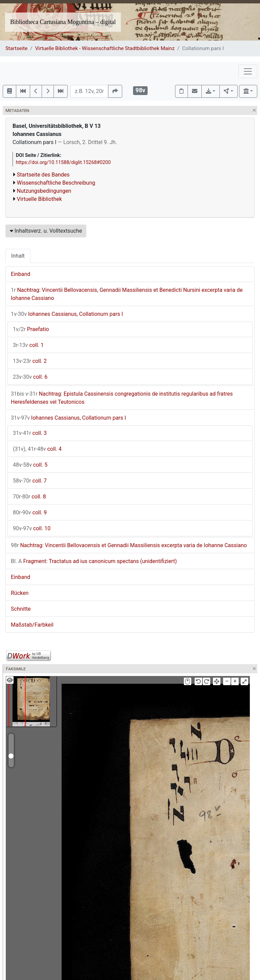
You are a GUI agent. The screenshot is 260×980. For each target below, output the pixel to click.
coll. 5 (30, 465)
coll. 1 (28, 345)
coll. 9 (30, 512)
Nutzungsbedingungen (44, 191)
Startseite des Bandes (43, 175)
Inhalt (18, 256)
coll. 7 (30, 481)
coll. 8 (29, 497)
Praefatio (31, 329)
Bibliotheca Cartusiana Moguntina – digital (63, 22)
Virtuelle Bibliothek (39, 199)
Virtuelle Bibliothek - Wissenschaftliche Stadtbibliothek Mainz (105, 48)
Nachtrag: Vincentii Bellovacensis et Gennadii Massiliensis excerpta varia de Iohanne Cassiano (129, 545)
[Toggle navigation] (248, 71)
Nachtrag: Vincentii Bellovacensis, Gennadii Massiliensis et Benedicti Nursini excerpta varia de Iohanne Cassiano (127, 294)
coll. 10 (32, 528)
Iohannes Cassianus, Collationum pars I (67, 314)
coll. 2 (30, 361)
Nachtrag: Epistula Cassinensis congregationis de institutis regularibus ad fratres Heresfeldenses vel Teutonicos (122, 398)
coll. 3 (30, 433)
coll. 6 (30, 377)
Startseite (16, 48)
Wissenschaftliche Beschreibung (56, 183)
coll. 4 (37, 449)
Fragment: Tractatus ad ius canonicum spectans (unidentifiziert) (94, 561)
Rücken (20, 593)
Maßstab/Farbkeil (32, 625)
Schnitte (21, 609)
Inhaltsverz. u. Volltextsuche (46, 231)
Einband (20, 274)
